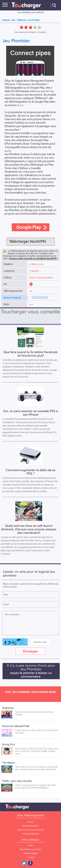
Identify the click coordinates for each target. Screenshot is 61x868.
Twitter (25, 863)
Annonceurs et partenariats (31, 830)
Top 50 (30, 822)
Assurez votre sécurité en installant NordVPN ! (33, 258)
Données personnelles (30, 849)
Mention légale (31, 853)
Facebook (33, 863)
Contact (31, 857)
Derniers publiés (31, 826)
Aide (30, 845)
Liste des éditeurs (30, 834)
